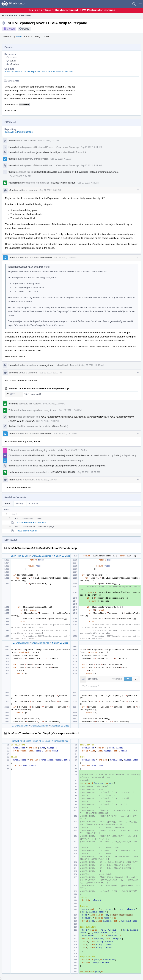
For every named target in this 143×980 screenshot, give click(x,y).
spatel (13, 61)
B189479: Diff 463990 (64, 472)
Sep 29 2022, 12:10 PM (65, 434)
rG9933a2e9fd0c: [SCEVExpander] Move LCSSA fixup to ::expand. (39, 71)
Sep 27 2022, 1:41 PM (50, 190)
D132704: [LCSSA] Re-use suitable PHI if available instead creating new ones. (76, 172)
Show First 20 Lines (20, 556)
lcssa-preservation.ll (27, 531)
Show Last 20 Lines (60, 726)
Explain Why (130, 455)
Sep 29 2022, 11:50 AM (65, 258)
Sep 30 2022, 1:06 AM (47, 480)
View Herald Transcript (68, 147)
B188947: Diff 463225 (64, 183)
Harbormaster (16, 183)
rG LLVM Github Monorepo (19, 132)
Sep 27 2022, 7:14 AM (20, 176)
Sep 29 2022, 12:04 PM (47, 421)
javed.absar (43, 152)
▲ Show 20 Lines (21, 643)
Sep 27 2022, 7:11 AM (49, 141)
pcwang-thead (46, 365)
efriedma (14, 64)
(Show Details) (60, 426)
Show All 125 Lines (39, 726)
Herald (12, 147)
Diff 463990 (46, 434)
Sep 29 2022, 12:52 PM (89, 472)
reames (14, 57)
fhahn (19, 37)
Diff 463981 (46, 257)
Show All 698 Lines (40, 643)
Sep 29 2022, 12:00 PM (51, 373)
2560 (11, 394)
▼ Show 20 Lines (62, 556)
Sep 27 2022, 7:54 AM (88, 183)
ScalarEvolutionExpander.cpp (32, 523)
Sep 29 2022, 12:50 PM (76, 450)
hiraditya (55, 152)
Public (26, 29)
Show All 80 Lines (41, 741)
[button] (140, 4)
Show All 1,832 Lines (41, 556)
